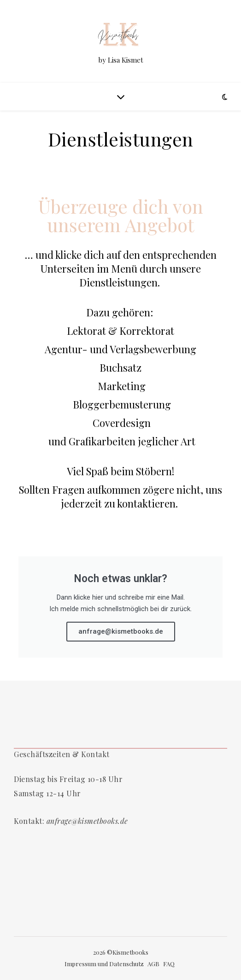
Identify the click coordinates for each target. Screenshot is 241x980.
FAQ (169, 964)
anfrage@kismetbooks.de (121, 631)
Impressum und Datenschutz (104, 964)
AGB (153, 964)
